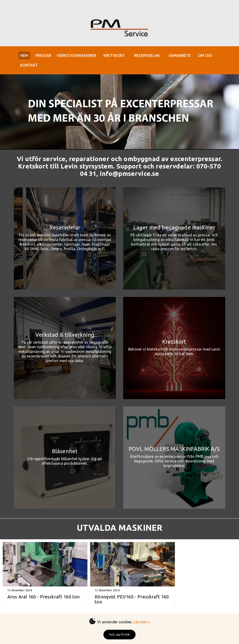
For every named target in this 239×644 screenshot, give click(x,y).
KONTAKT (30, 67)
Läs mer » (142, 622)
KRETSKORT (119, 56)
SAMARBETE (187, 56)
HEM (25, 56)
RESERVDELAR (153, 56)
